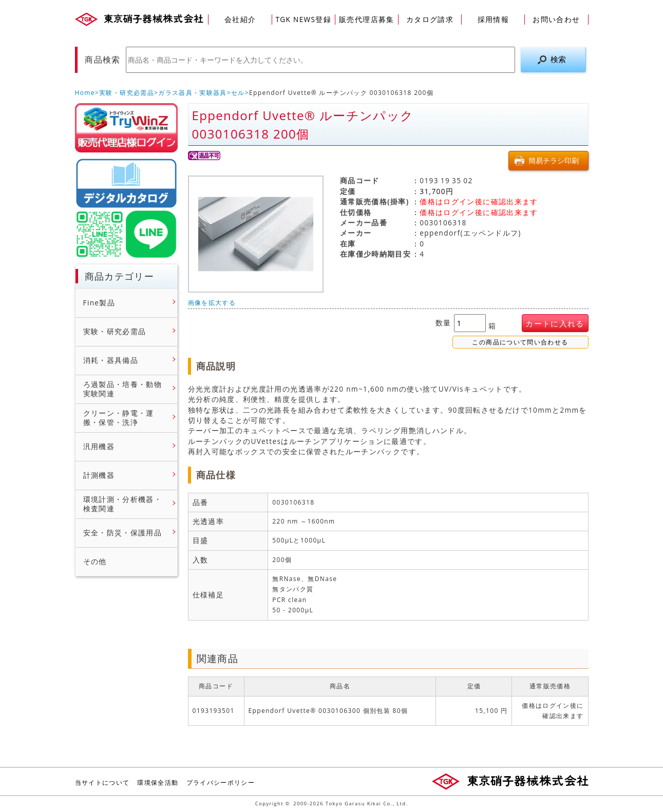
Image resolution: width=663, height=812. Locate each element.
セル (238, 93)
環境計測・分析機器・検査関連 (123, 504)
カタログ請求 (430, 19)
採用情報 (493, 19)
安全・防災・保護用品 (123, 533)
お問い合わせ (556, 19)
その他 (95, 562)
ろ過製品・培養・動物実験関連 (123, 389)
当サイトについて (102, 782)
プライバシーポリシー (221, 782)
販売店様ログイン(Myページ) (126, 128)
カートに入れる (555, 324)
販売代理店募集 (367, 19)
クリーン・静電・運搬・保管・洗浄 (119, 418)
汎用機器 (99, 447)
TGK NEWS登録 (303, 19)
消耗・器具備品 (111, 360)
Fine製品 (99, 303)
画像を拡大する (212, 303)
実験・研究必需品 (127, 93)
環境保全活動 (158, 782)
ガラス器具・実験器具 (193, 93)
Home (85, 93)
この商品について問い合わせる (520, 342)
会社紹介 (240, 19)
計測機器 (99, 475)
